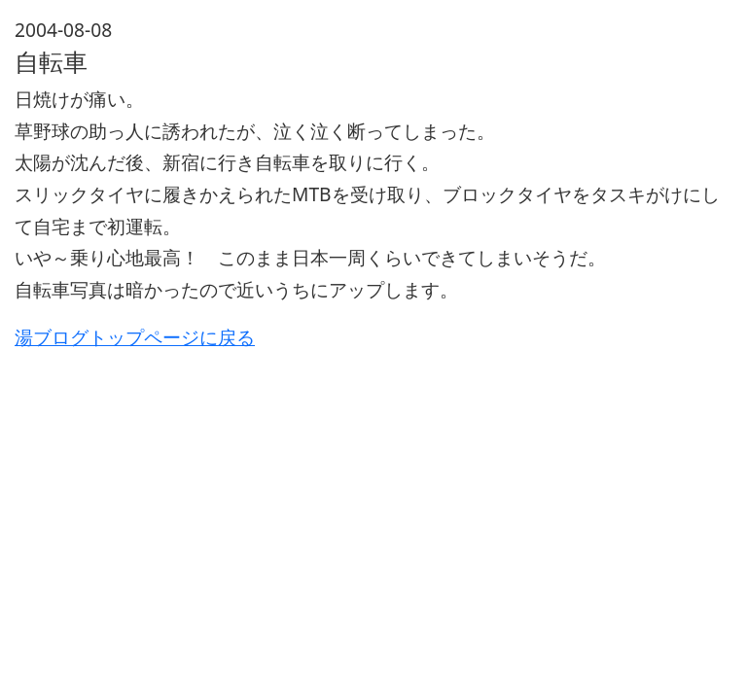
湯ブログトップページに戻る (135, 337)
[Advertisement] (373, 489)
